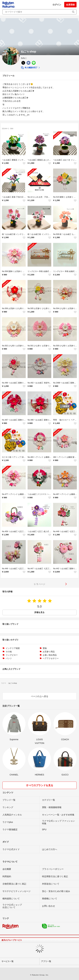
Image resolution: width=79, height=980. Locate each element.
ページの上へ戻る (40, 696)
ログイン (57, 5)
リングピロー (12, 655)
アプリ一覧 (46, 961)
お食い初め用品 (50, 655)
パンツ (9, 658)
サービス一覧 (8, 961)
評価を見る (39, 612)
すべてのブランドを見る (40, 785)
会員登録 (70, 5)
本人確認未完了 (29, 68)
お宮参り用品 (49, 652)
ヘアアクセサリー (51, 658)
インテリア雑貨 (13, 648)
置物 (45, 648)
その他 (9, 652)
